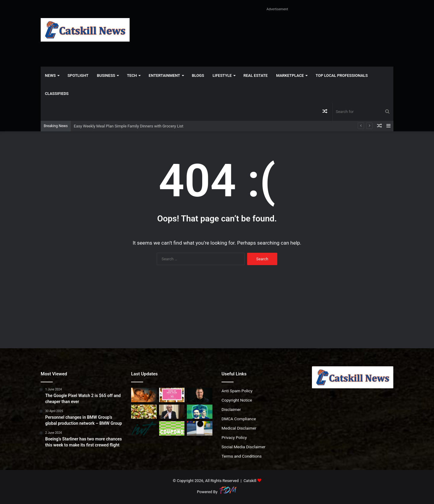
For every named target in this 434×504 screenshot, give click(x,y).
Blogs (198, 75)
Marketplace (290, 75)
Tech (132, 75)
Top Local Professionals (342, 75)
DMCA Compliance (239, 419)
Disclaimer (231, 409)
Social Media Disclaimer (244, 447)
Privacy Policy (234, 437)
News (50, 75)
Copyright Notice (237, 400)
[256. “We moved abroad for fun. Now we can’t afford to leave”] (144, 428)
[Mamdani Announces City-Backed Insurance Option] (200, 412)
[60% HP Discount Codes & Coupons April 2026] (172, 428)
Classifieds (57, 94)
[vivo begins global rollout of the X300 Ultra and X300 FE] (200, 428)
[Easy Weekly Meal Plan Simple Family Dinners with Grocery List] (172, 395)
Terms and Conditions (242, 456)
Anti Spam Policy (237, 391)
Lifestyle (222, 75)
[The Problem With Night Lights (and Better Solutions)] (144, 395)
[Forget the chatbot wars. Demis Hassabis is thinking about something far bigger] (172, 412)
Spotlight (78, 75)
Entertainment (164, 75)
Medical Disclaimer (239, 428)
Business (106, 75)
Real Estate (256, 75)
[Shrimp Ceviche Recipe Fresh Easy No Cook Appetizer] (144, 412)
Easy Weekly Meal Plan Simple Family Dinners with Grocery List (129, 126)
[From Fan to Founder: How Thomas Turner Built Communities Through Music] (200, 395)
